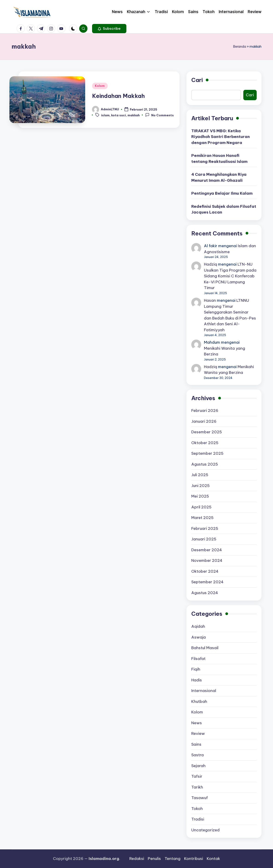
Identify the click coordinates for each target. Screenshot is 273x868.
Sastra (197, 755)
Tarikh (197, 787)
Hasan (210, 300)
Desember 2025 (207, 432)
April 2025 (201, 507)
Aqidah (198, 626)
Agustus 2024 (205, 593)
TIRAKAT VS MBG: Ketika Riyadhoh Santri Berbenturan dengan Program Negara (221, 137)
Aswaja (199, 637)
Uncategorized (205, 830)
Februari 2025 (205, 528)
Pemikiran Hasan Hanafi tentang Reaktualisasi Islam (219, 158)
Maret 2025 (202, 518)
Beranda (240, 47)
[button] (109, 29)
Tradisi (198, 819)
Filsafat (198, 659)
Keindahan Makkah (118, 96)
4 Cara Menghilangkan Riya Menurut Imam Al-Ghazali (219, 177)
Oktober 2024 (205, 571)
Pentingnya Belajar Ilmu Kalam (222, 193)
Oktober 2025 (205, 443)
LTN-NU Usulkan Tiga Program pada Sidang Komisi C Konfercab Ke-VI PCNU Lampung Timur (230, 276)
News (197, 723)
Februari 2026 (205, 411)
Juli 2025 (200, 475)
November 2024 (207, 560)
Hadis (197, 680)
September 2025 (207, 453)
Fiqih (196, 669)
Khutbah (199, 701)
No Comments (159, 115)
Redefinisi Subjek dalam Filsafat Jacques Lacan (224, 209)
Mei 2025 (200, 496)
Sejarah (198, 766)
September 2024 (207, 582)
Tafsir (197, 776)
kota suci (119, 115)
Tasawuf (200, 798)
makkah (134, 115)
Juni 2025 (200, 486)
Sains (196, 744)
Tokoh (197, 809)
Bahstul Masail (205, 648)
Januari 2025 (204, 539)
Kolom (100, 86)
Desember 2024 (207, 550)
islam (105, 115)
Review (198, 733)
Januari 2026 (204, 421)
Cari (197, 80)
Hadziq (211, 264)
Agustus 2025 (205, 464)
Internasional (204, 691)
